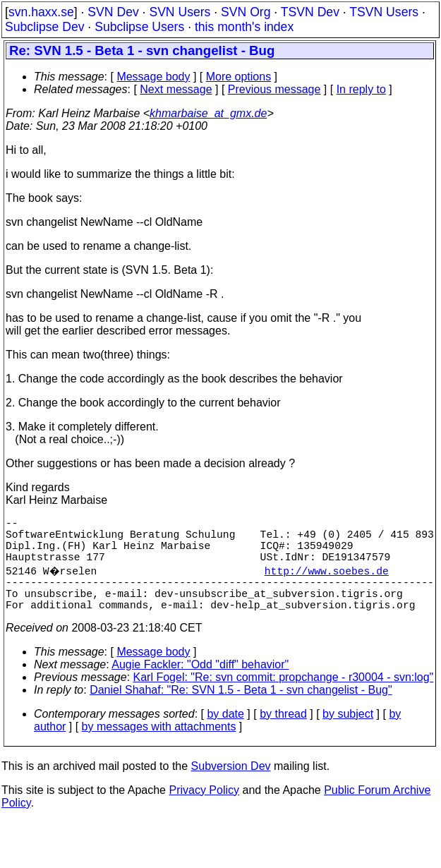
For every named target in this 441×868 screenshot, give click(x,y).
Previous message (274, 89)
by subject (348, 734)
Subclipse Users (139, 27)
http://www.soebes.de (328, 581)
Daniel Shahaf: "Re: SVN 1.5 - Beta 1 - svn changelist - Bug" (241, 710)
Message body (153, 77)
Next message (176, 89)
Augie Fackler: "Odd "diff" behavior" (200, 684)
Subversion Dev (231, 786)
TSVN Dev (310, 12)
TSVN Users (384, 12)
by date (225, 734)
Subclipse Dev (44, 27)
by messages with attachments (159, 746)
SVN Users (180, 12)
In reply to (361, 89)
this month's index (244, 27)
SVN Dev (113, 12)
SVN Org (246, 12)
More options (239, 77)
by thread (283, 734)
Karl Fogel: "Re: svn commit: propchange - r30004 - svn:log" (284, 697)
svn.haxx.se (41, 12)
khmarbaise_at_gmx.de (208, 113)
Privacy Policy (204, 810)
